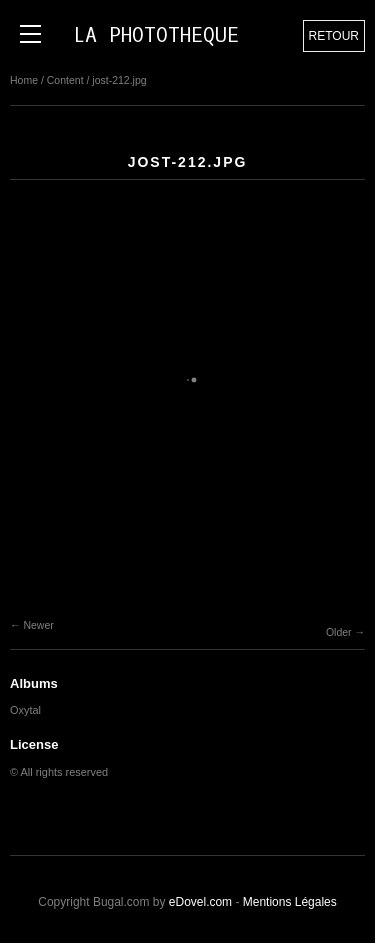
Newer (38, 625)
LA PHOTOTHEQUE (156, 35)
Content (65, 80)
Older (339, 632)
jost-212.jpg (119, 80)
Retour (334, 36)
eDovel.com (200, 902)
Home (24, 80)
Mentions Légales (290, 902)
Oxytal (25, 710)
